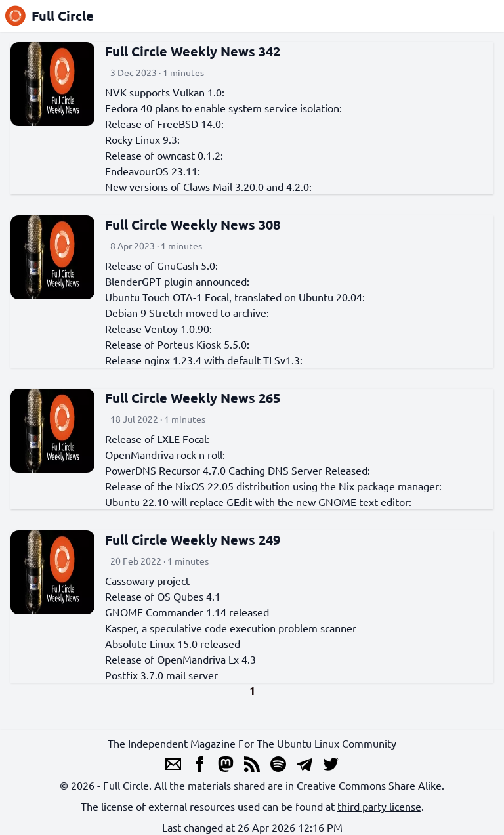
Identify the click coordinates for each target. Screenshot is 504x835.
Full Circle (50, 16)
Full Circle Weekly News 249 (193, 540)
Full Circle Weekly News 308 (193, 225)
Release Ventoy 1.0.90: (158, 328)
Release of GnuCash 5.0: (161, 265)
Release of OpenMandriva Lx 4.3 (180, 659)
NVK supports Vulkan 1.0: (165, 92)
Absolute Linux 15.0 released (173, 643)
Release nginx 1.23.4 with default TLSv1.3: (204, 360)
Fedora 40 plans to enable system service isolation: (223, 108)
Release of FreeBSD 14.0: (164, 123)
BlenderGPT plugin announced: (177, 281)
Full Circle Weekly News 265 (193, 398)
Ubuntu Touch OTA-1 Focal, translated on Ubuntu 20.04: (235, 297)
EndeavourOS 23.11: (153, 171)
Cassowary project (147, 580)
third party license (379, 806)
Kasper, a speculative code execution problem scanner (231, 628)
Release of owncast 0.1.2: (164, 155)
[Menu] (491, 16)
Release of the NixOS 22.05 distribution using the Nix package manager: (273, 486)
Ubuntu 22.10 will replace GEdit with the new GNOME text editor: (258, 502)
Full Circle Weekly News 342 (193, 51)
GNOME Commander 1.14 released (187, 612)
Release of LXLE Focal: (157, 439)
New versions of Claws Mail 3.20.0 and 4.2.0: (208, 186)
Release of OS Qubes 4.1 (163, 596)
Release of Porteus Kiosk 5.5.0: (177, 344)
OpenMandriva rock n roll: (165, 454)
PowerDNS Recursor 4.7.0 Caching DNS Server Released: (238, 470)
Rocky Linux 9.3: (142, 139)
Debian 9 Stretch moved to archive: (187, 312)
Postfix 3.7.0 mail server (161, 675)
